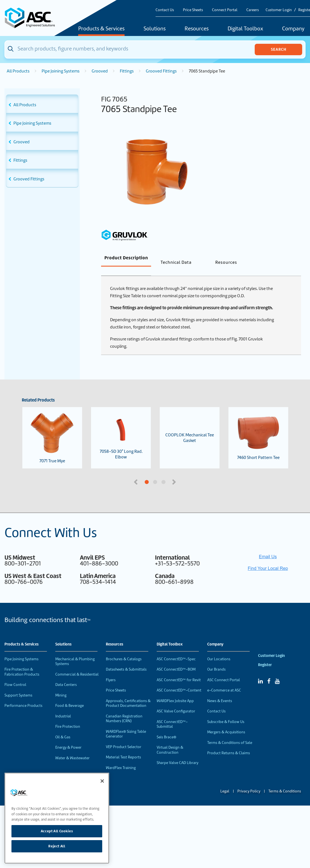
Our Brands (216, 660)
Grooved (100, 71)
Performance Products (23, 696)
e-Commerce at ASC (224, 681)
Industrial (63, 707)
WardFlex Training (121, 759)
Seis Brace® (166, 728)
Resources (197, 29)
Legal (225, 782)
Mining (61, 686)
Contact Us (165, 10)
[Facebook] (269, 672)
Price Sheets (193, 10)
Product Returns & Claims (229, 744)
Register (265, 656)
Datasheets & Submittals (126, 660)
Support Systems (18, 686)
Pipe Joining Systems (61, 71)
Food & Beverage (70, 696)
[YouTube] (277, 672)
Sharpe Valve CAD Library (177, 754)
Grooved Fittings (161, 71)
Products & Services (101, 29)
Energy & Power (68, 738)
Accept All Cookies (57, 831)
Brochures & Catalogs (124, 650)
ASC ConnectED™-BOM (176, 660)
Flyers (111, 671)
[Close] (102, 781)
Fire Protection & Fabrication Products (22, 663)
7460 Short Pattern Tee (258, 429)
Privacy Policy (249, 782)
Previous (136, 472)
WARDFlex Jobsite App (175, 692)
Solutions (155, 29)
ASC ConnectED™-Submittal (172, 715)
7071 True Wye (52, 429)
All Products (18, 71)
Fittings (127, 71)
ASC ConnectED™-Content (179, 681)
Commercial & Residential (77, 665)
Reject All (57, 846)
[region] (57, 818)
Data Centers (66, 675)
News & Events (220, 692)
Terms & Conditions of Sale (230, 733)
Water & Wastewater (72, 749)
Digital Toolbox (245, 29)
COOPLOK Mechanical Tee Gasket (190, 429)
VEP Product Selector (124, 738)
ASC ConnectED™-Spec (176, 650)
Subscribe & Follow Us (226, 713)
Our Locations (219, 650)
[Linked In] (260, 672)
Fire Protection (68, 717)
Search (279, 49)
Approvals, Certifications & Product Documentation (128, 694)
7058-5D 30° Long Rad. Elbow (121, 429)
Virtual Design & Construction (170, 741)
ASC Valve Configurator (176, 702)
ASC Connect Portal (224, 671)
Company (215, 635)
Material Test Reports (123, 748)
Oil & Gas (63, 728)
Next (175, 472)
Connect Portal (225, 10)
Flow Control (15, 675)
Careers (253, 10)
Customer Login (279, 10)
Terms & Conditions (285, 782)
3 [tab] (184, 473)
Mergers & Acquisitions (226, 723)
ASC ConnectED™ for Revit (179, 671)
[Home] (33, 18)
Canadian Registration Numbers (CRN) (124, 709)
